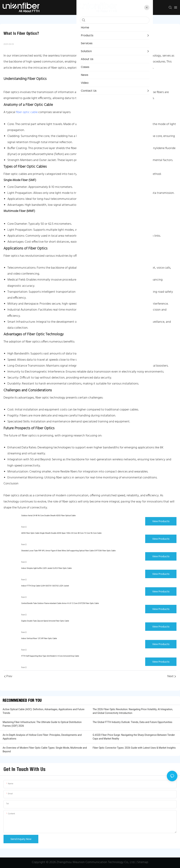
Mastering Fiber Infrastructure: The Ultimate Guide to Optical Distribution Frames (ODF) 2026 (42, 724)
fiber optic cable (27, 112)
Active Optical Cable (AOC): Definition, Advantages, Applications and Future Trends (44, 711)
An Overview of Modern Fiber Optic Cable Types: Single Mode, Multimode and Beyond (45, 750)
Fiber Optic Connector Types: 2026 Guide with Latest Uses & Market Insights (134, 748)
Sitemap (143, 862)
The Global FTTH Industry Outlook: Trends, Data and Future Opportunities (132, 722)
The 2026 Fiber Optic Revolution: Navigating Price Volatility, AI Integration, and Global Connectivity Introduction (133, 711)
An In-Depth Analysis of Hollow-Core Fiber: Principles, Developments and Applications (42, 737)
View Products (161, 521)
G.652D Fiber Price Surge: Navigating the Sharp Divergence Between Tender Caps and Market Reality (134, 737)
